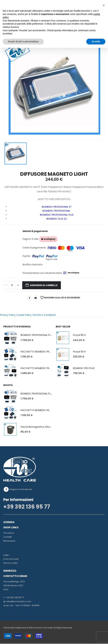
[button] (104, 5)
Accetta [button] (96, 41)
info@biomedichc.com (19, 602)
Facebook (29, 298)
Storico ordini (10, 563)
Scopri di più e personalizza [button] (23, 41)
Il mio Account (11, 559)
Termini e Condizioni (44, 315)
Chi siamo (9, 533)
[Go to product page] (10, 338)
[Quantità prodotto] (12, 285)
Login (6, 555)
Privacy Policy (8, 315)
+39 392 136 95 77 (27, 507)
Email (36, 298)
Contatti (8, 537)
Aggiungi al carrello (44, 285)
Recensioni (9, 541)
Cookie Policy (24, 315)
